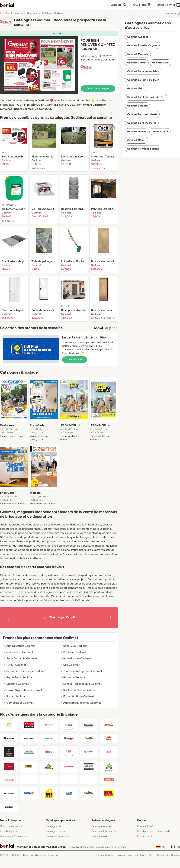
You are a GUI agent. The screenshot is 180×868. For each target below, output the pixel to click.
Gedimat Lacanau (137, 106)
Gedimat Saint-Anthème (142, 123)
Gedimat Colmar (137, 63)
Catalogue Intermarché (104, 831)
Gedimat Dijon (160, 132)
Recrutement (144, 836)
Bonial (3, 13)
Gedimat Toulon (136, 132)
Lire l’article (75, 359)
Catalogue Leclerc (56, 831)
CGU (152, 855)
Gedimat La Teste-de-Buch (143, 80)
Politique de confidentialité (131, 855)
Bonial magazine (9, 831)
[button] (59, 63)
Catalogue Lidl (53, 826)
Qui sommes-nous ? (11, 826)
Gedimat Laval (161, 63)
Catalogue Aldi (99, 836)
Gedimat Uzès (136, 88)
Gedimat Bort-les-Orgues (142, 45)
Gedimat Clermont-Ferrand (143, 149)
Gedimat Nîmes (136, 140)
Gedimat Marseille (138, 54)
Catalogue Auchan (102, 826)
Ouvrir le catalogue (98, 88)
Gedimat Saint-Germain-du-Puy (146, 97)
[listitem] (14, 147)
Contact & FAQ (145, 826)
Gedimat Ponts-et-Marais (142, 114)
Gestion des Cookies (169, 855)
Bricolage (32, 13)
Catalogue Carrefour (57, 836)
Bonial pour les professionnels (154, 831)
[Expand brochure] (39, 65)
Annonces (173, 13)
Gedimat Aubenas (138, 37)
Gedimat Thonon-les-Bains (143, 71)
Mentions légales (105, 855)
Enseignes (17, 13)
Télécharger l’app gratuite (14, 836)
